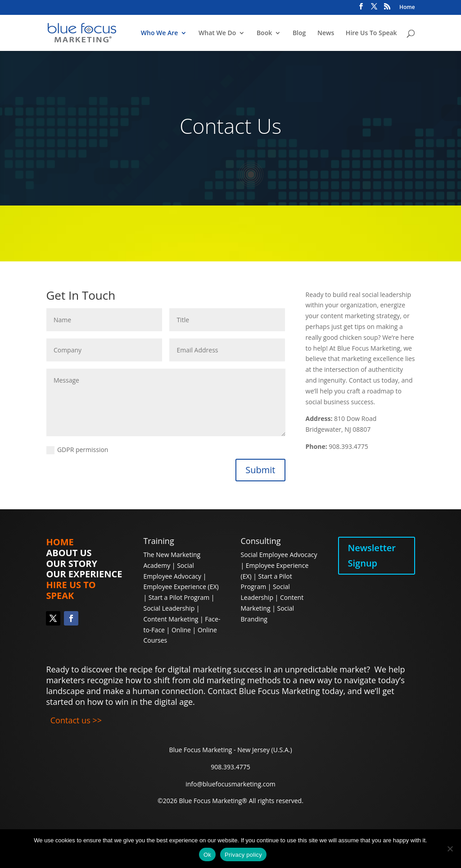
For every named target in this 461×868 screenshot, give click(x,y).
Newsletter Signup (372, 555)
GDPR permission (77, 450)
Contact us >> (76, 720)
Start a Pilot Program (179, 597)
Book (264, 33)
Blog (299, 33)
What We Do (217, 33)
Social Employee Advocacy (279, 555)
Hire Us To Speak (371, 33)
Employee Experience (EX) (181, 587)
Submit (260, 470)
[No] (450, 849)
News (326, 33)
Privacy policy (243, 855)
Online (181, 630)
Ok (207, 855)
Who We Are (160, 33)
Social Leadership (169, 608)
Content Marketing (172, 619)
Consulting (261, 541)
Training (158, 541)
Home (407, 8)
